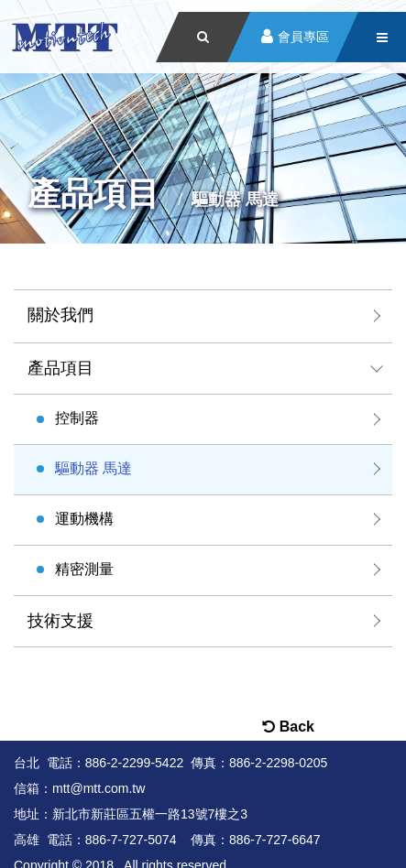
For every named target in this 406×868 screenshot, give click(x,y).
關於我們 (60, 315)
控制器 (77, 418)
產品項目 (60, 368)
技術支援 (60, 621)
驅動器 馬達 (93, 468)
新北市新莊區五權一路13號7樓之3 (150, 814)
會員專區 (303, 37)
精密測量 (84, 569)
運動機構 (84, 519)
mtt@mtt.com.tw (99, 788)
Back (288, 727)
